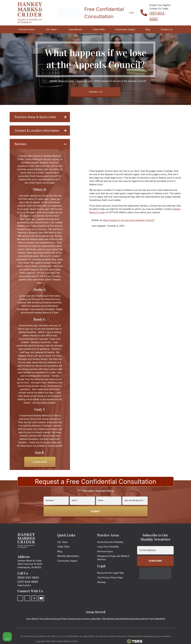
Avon (29, 621)
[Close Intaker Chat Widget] (182, 555)
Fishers (64, 621)
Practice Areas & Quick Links (41, 118)
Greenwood (74, 621)
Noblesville (113, 621)
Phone (101, 503)
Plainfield (124, 621)
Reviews (41, 146)
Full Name (50, 503)
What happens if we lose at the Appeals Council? (129, 221)
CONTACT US (95, 92)
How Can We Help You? (134, 503)
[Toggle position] (176, 555)
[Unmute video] (141, 555)
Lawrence (86, 621)
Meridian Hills (99, 621)
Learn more (40, 464)
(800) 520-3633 (28, 580)
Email (75, 503)
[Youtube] (41, 601)
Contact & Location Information (41, 132)
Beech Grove (39, 621)
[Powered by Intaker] (167, 638)
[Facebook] (20, 601)
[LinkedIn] (27, 601)
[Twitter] (34, 601)
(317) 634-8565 (28, 584)
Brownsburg (53, 621)
